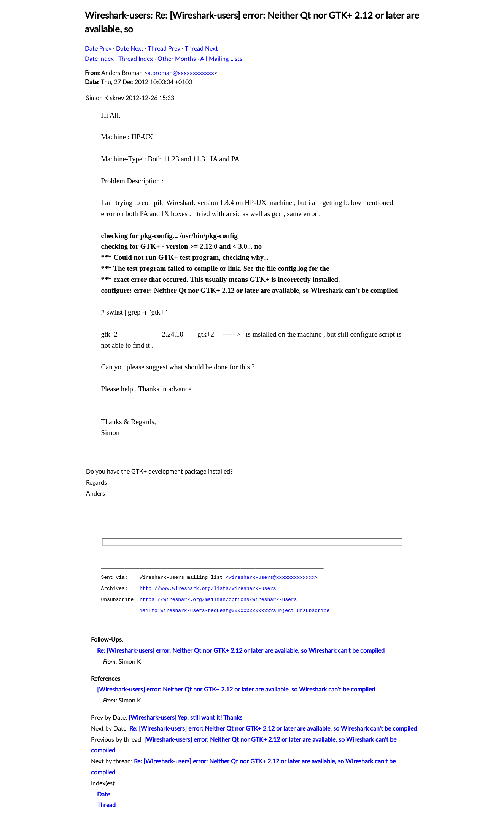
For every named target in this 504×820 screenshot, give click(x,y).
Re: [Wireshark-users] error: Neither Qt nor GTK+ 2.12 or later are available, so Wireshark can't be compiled (241, 651)
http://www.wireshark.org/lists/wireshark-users (208, 589)
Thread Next (201, 49)
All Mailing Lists (221, 59)
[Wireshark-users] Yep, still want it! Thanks (185, 718)
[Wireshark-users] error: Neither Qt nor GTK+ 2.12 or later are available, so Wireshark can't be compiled (236, 690)
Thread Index (136, 59)
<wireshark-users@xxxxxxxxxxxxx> (272, 578)
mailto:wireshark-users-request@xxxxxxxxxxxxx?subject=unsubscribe (235, 611)
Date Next (130, 49)
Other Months (177, 59)
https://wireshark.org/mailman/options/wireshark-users (218, 600)
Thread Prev (164, 49)
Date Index (99, 59)
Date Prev (98, 49)
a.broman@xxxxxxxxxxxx (181, 73)
